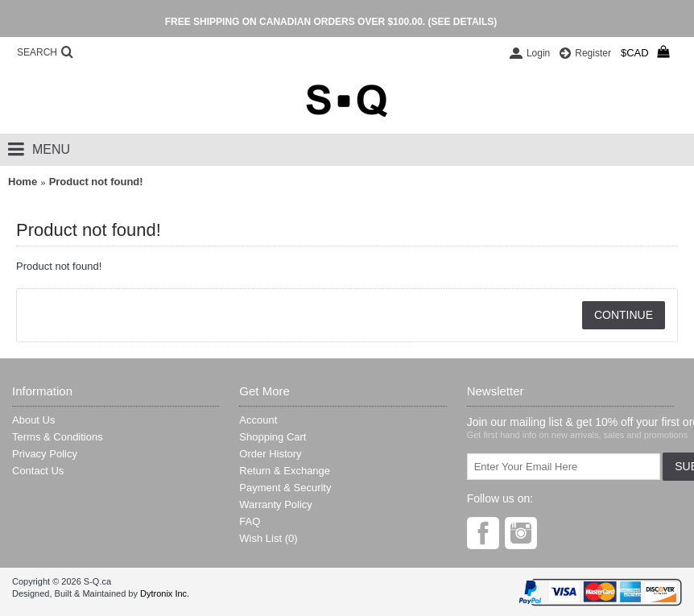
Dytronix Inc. (165, 593)
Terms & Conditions (58, 437)
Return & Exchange (285, 471)
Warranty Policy (276, 504)
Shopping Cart (273, 437)
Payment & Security (285, 488)
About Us (33, 420)
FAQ (250, 521)
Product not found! (96, 182)
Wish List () (268, 538)
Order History (270, 454)
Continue (624, 315)
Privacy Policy (45, 454)
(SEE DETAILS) (462, 22)
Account (258, 420)
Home (23, 182)
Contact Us (38, 471)
